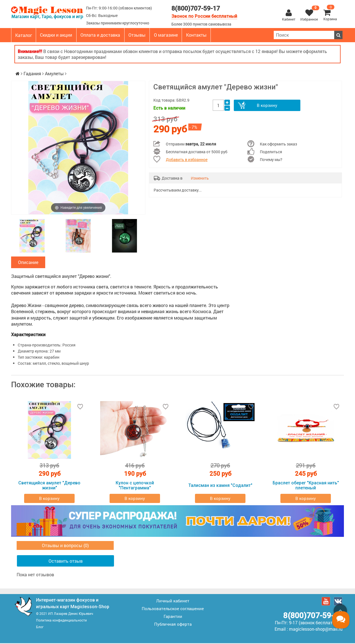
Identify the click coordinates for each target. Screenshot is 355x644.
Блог (40, 628)
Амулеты (54, 73)
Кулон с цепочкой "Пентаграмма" (135, 486)
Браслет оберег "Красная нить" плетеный (306, 486)
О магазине (166, 35)
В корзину (267, 105)
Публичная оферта (173, 625)
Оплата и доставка (100, 35)
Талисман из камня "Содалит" (220, 486)
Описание (28, 263)
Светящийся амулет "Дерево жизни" (49, 486)
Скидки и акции (56, 35)
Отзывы (137, 35)
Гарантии (173, 617)
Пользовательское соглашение (173, 609)
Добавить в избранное (187, 159)
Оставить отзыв (66, 562)
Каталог (24, 35)
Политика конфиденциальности (61, 621)
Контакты (196, 35)
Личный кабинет (173, 602)
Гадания (32, 73)
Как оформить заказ (278, 144)
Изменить (200, 178)
